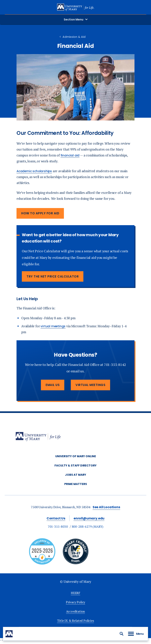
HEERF (75, 593)
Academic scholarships (34, 171)
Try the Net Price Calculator (53, 276)
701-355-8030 (58, 526)
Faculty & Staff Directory (75, 465)
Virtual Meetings (90, 385)
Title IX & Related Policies (75, 621)
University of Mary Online (76, 456)
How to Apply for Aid (40, 213)
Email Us (53, 385)
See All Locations (106, 507)
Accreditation (76, 611)
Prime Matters (76, 484)
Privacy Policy (75, 602)
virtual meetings (53, 326)
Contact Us (56, 518)
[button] (122, 634)
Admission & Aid (74, 37)
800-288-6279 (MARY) (88, 526)
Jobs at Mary (76, 475)
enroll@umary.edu (89, 518)
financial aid (70, 155)
